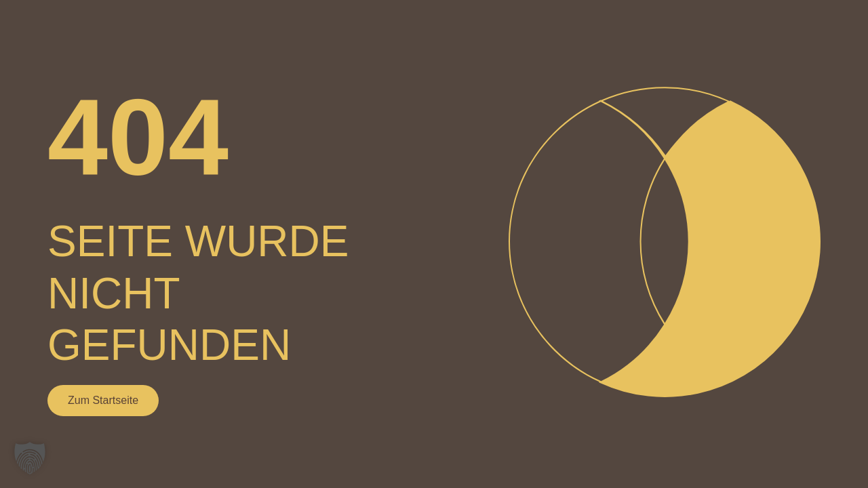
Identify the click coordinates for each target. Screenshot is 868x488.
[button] (30, 458)
